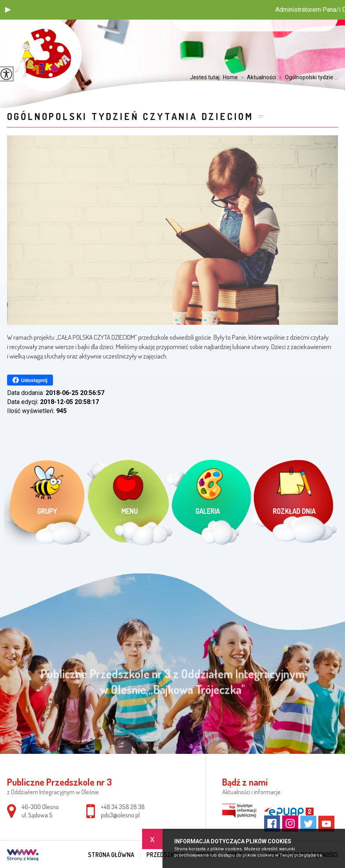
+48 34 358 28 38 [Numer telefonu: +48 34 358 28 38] (123, 807)
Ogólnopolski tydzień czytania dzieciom (130, 116)
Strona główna (111, 855)
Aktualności (257, 77)
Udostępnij (30, 380)
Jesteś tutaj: (206, 77)
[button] (8, 10)
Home (230, 77)
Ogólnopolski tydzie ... (307, 77)
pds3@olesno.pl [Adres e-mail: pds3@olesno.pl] (120, 815)
